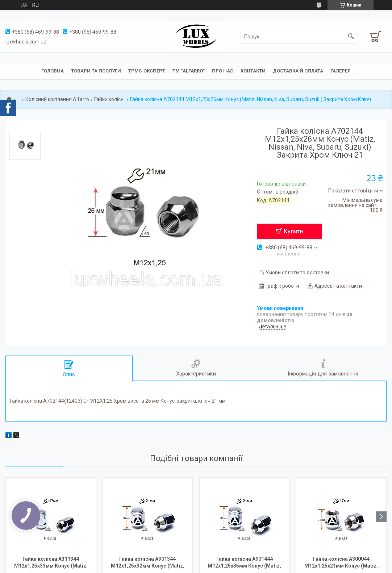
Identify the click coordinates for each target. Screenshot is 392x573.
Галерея (341, 71)
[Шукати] (351, 37)
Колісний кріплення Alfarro (57, 99)
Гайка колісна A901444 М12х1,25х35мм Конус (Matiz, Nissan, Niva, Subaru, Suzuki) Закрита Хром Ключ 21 (244, 563)
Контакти (253, 71)
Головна (53, 71)
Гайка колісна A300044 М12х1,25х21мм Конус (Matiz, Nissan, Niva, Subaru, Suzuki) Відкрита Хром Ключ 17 (341, 563)
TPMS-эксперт (147, 71)
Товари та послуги (96, 71)
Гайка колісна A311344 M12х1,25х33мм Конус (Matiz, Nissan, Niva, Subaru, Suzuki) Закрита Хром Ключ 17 (51, 563)
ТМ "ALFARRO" (189, 71)
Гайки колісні (109, 99)
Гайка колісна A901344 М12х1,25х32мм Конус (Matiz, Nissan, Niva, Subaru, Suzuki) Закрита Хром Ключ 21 (148, 563)
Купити (293, 231)
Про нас (223, 71)
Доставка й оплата (298, 71)
